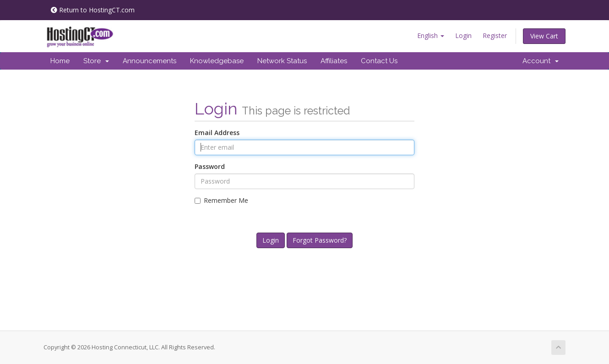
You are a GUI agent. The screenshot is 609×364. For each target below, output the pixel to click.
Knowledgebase (217, 61)
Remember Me (221, 200)
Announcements (150, 61)
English (431, 35)
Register (495, 35)
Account (541, 61)
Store (96, 61)
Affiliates (334, 61)
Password (210, 166)
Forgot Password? (320, 240)
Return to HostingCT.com (93, 10)
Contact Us (379, 61)
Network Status (282, 61)
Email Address (217, 133)
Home (60, 61)
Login (463, 35)
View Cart (544, 36)
